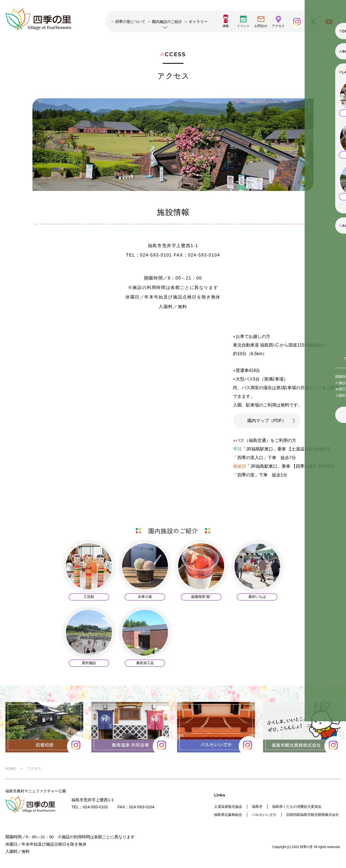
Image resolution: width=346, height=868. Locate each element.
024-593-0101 (96, 807)
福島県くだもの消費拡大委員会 (307, 806)
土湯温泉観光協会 (230, 806)
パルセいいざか (270, 814)
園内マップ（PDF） (267, 421)
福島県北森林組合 (230, 814)
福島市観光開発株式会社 (236, 822)
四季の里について (130, 22)
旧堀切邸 (302, 814)
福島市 (262, 806)
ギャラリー (198, 22)
